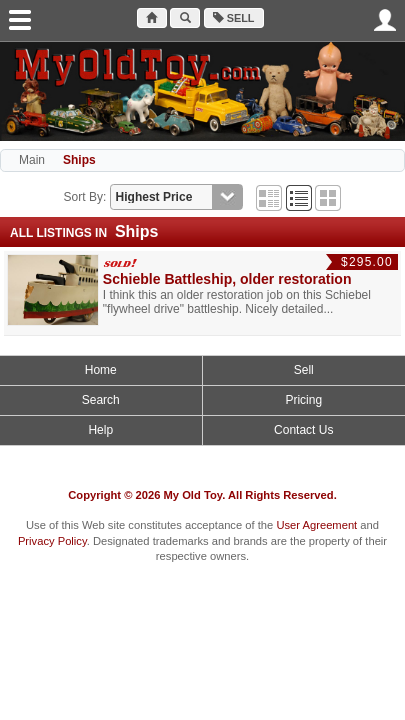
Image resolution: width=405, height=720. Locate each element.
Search (101, 400)
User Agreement (316, 525)
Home (101, 370)
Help (100, 430)
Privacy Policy (52, 541)
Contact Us (303, 430)
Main (32, 160)
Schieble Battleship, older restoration (227, 279)
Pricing (303, 400)
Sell (234, 18)
